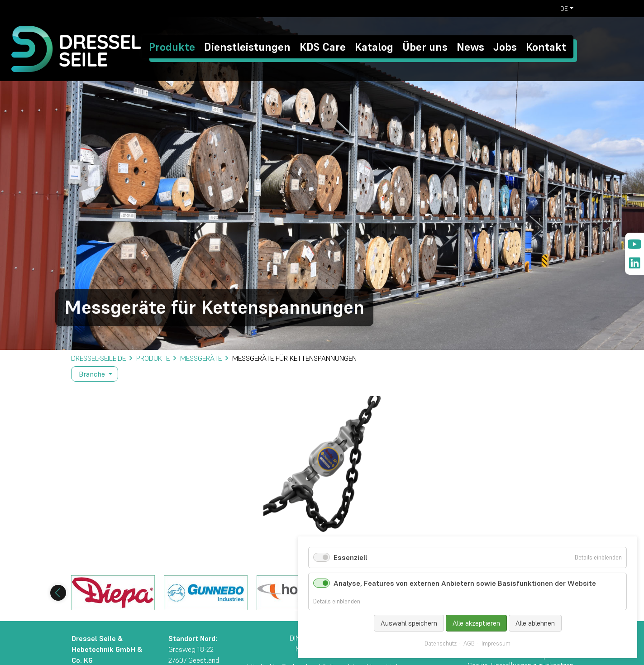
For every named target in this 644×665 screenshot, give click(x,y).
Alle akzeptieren (476, 623)
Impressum (496, 644)
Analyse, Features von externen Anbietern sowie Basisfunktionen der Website (465, 583)
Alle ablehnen (535, 623)
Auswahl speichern (409, 623)
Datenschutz (441, 644)
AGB (469, 644)
